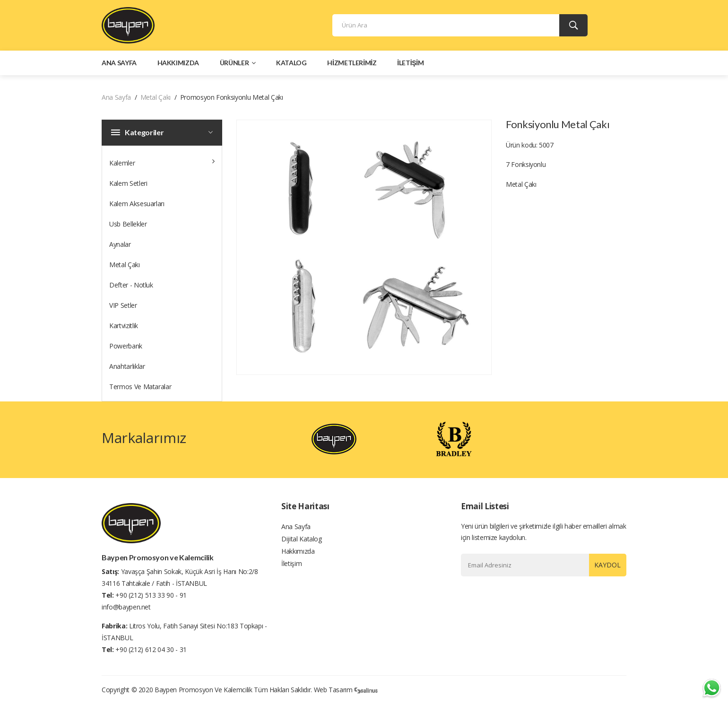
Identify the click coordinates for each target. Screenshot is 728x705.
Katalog (291, 65)
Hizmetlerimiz (352, 65)
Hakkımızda (178, 65)
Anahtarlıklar (127, 369)
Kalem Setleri (128, 186)
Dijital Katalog (302, 544)
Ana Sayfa (119, 65)
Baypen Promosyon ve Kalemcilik (204, 691)
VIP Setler (123, 308)
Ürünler (238, 65)
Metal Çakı (156, 100)
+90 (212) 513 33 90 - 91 (151, 596)
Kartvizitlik (124, 328)
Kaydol (605, 567)
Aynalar (120, 247)
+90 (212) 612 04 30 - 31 (151, 650)
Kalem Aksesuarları (137, 206)
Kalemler (162, 163)
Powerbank (126, 348)
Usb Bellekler (128, 226)
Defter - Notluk (131, 287)
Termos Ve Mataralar (140, 389)
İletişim (410, 65)
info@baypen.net (126, 608)
